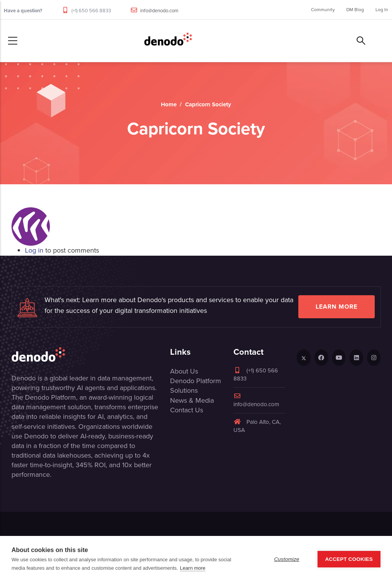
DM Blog (355, 10)
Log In (382, 10)
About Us (184, 371)
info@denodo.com (159, 11)
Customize (287, 559)
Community (323, 10)
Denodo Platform (196, 381)
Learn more (337, 307)
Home (169, 104)
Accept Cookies (349, 559)
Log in (34, 250)
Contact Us (187, 410)
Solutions (184, 390)
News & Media (192, 400)
